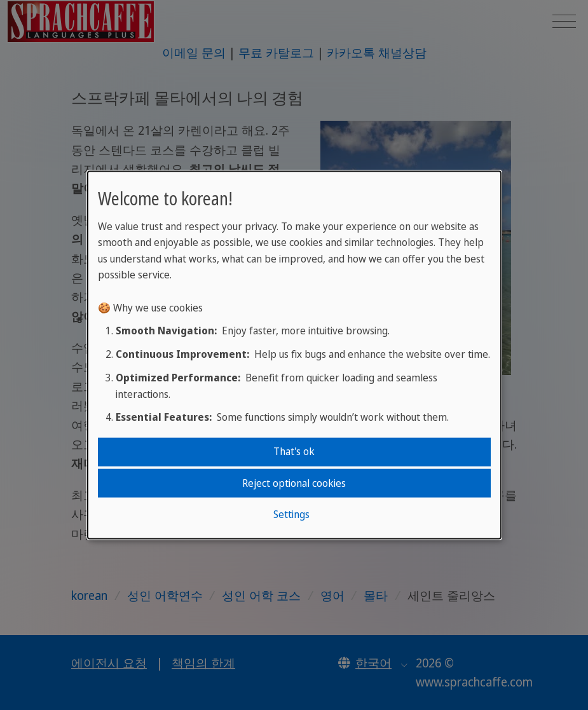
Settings (291, 514)
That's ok (294, 451)
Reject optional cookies (294, 482)
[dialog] (294, 355)
